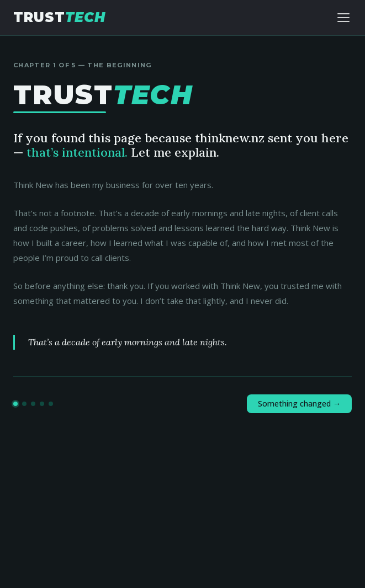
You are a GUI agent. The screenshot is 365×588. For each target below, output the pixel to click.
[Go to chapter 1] (15, 404)
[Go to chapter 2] (24, 404)
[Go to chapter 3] (33, 404)
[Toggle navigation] (343, 18)
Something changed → (299, 403)
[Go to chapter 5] (51, 404)
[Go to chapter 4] (42, 404)
